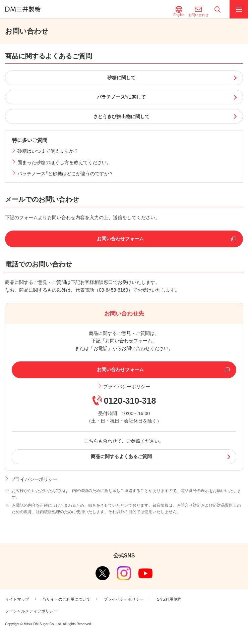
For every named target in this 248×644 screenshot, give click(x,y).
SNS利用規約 (169, 599)
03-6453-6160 (113, 290)
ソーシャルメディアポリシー (31, 611)
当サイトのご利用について (66, 599)
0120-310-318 (130, 401)
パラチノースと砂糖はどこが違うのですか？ (65, 174)
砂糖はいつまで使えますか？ (48, 151)
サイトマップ (17, 599)
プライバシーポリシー (127, 387)
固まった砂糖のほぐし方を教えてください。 (64, 162)
